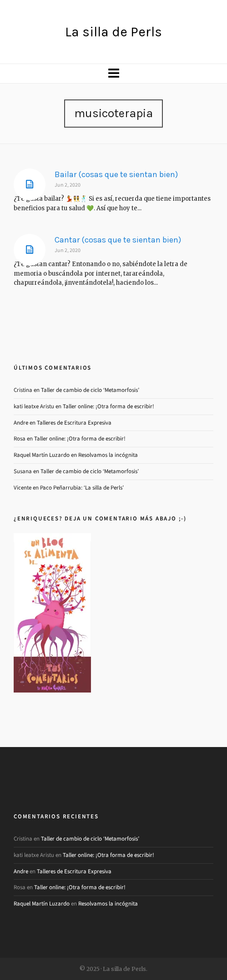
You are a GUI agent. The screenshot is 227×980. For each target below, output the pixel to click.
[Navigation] (113, 74)
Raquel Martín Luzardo (42, 455)
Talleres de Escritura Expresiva (74, 423)
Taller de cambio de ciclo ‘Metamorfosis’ (90, 390)
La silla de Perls (113, 32)
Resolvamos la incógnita (108, 455)
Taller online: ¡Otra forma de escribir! (108, 406)
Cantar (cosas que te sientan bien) (118, 240)
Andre (21, 423)
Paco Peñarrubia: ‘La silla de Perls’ (82, 488)
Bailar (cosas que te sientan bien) (116, 174)
